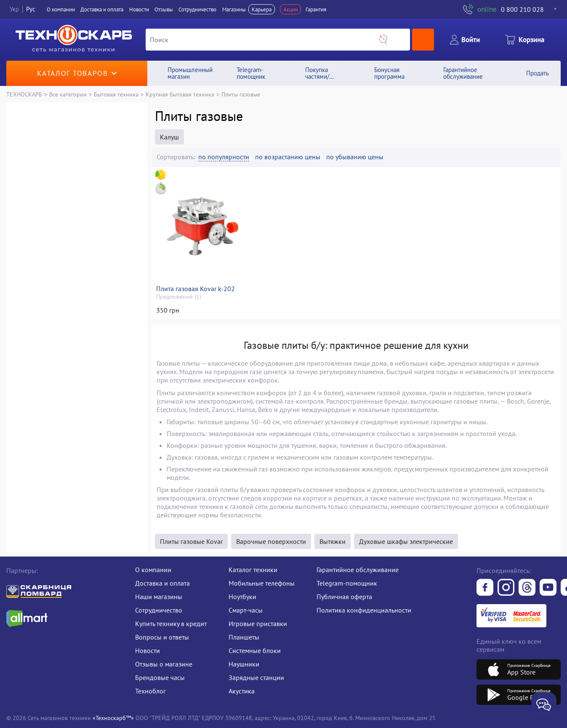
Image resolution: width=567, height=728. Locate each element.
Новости (139, 9)
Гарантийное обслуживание (358, 570)
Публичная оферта (344, 597)
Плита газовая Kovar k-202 (196, 289)
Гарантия (316, 9)
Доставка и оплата (102, 9)
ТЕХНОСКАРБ (24, 94)
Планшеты (244, 637)
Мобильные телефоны (262, 583)
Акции (291, 9)
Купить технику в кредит (171, 624)
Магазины (234, 9)
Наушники (244, 664)
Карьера (262, 9)
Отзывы (164, 9)
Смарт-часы (246, 610)
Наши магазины (159, 597)
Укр (14, 9)
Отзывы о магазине (164, 664)
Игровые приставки (258, 624)
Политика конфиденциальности (364, 610)
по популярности (224, 157)
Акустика (242, 691)
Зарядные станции (256, 677)
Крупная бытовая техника (180, 94)
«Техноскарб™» (113, 718)
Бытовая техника (116, 94)
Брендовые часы (160, 677)
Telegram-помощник (347, 583)
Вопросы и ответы (162, 637)
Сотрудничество (197, 9)
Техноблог (150, 691)
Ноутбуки (242, 597)
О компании (61, 9)
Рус (31, 9)
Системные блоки (255, 650)
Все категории (68, 94)
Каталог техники (253, 570)
